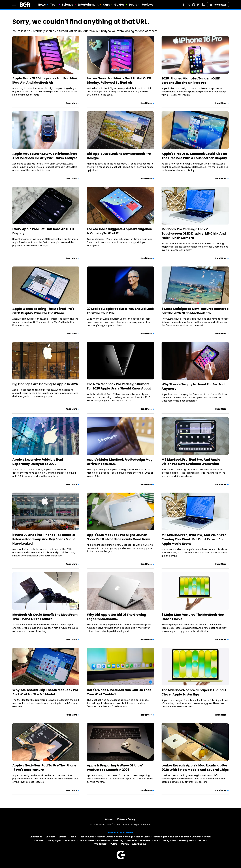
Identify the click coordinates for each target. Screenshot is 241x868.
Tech (54, 5)
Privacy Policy (126, 819)
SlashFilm (132, 840)
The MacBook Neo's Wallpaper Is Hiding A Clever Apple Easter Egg (194, 692)
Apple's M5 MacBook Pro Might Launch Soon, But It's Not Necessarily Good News (119, 537)
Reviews (147, 5)
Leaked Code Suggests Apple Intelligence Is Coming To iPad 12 (119, 231)
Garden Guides (105, 837)
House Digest (160, 837)
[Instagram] (194, 5)
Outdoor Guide (86, 840)
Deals (133, 5)
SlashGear (145, 840)
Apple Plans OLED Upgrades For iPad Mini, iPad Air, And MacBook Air (45, 80)
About (109, 819)
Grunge (129, 837)
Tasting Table (168, 840)
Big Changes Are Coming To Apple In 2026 (45, 384)
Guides (119, 5)
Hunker (174, 837)
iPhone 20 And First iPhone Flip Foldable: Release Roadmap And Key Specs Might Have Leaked (44, 539)
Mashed (40, 840)
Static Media (106, 825)
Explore (62, 837)
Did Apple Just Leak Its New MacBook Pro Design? (119, 156)
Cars (106, 5)
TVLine (114, 844)
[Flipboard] (198, 5)
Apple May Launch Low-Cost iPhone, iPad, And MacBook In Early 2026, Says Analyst (45, 156)
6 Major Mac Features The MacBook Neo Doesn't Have (193, 617)
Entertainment (88, 5)
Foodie (73, 837)
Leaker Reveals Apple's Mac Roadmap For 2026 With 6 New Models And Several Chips (195, 768)
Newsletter (218, 5)
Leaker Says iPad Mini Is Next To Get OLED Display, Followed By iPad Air (119, 80)
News (42, 5)
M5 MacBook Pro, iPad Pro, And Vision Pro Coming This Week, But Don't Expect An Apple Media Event (194, 539)
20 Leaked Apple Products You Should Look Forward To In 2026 (120, 311)
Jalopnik (197, 837)
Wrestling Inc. (139, 844)
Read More (71, 103)
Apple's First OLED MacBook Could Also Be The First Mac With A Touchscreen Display (194, 156)
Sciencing (118, 840)
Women (125, 844)
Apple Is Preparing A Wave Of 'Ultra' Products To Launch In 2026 (115, 768)
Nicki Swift (70, 840)
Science (67, 5)
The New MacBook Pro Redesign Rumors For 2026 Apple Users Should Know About (119, 386)
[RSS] (203, 5)
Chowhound (36, 837)
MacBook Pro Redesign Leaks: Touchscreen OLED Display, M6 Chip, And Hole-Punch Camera (194, 233)
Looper (208, 837)
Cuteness (50, 837)
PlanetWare (103, 840)
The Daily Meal (186, 840)
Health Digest (143, 837)
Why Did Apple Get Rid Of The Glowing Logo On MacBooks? (116, 617)
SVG (156, 840)
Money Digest (55, 840)
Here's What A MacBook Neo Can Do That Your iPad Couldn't (119, 692)
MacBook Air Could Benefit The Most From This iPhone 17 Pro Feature (45, 617)
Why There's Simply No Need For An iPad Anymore (193, 386)
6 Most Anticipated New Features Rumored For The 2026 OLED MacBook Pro (195, 311)
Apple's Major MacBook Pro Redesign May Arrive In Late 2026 (120, 462)
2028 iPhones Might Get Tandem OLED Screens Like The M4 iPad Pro (191, 81)
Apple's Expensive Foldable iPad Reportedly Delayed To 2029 (38, 462)
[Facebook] (184, 5)
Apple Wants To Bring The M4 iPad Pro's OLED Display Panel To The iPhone (43, 311)
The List (201, 840)
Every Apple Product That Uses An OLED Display (43, 231)
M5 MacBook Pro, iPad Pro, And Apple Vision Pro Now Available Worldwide (191, 462)
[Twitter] (189, 5)
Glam (119, 837)
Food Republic (87, 837)
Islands (185, 837)
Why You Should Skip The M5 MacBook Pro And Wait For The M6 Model (45, 692)
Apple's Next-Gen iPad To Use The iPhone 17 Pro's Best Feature (44, 768)
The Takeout (101, 844)
